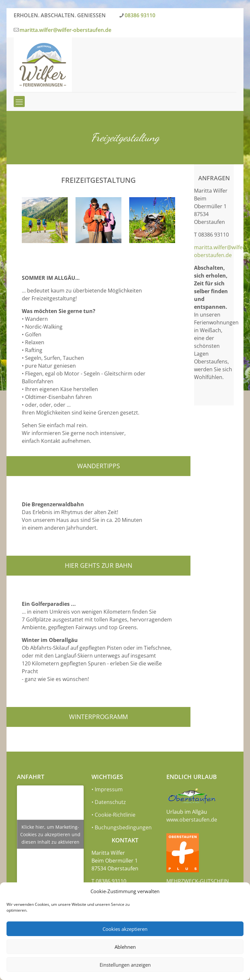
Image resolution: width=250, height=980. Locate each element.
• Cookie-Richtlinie (113, 815)
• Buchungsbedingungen (122, 827)
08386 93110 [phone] (140, 15)
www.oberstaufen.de (192, 820)
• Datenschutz (109, 802)
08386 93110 (214, 235)
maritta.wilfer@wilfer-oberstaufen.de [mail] (65, 30)
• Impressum (107, 789)
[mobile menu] (19, 102)
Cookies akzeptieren (125, 929)
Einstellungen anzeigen (125, 965)
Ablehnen (125, 947)
